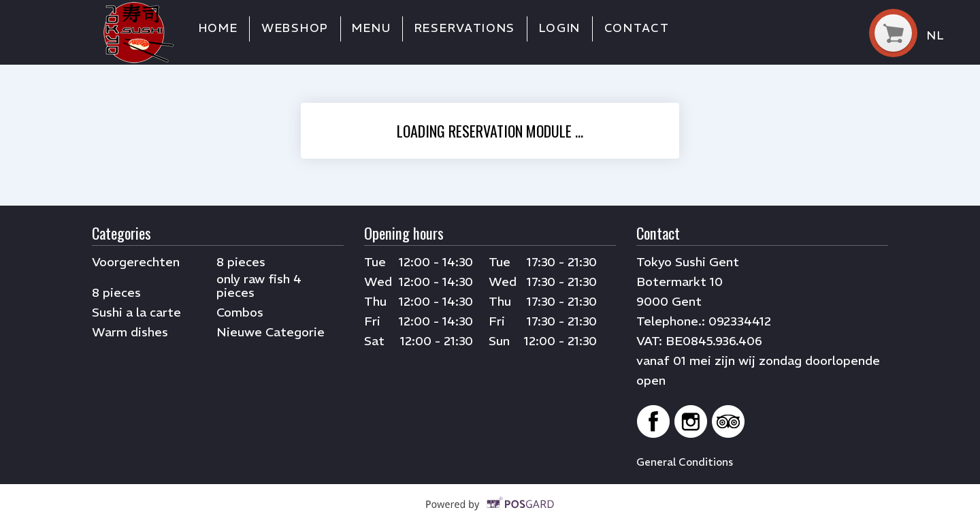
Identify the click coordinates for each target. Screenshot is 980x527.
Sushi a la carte (136, 312)
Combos (240, 312)
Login (560, 28)
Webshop (295, 28)
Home (218, 28)
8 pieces (241, 262)
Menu (371, 28)
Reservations (465, 28)
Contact (637, 28)
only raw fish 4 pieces (259, 286)
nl (936, 36)
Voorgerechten (136, 262)
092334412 (740, 321)
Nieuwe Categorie (271, 332)
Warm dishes (130, 332)
